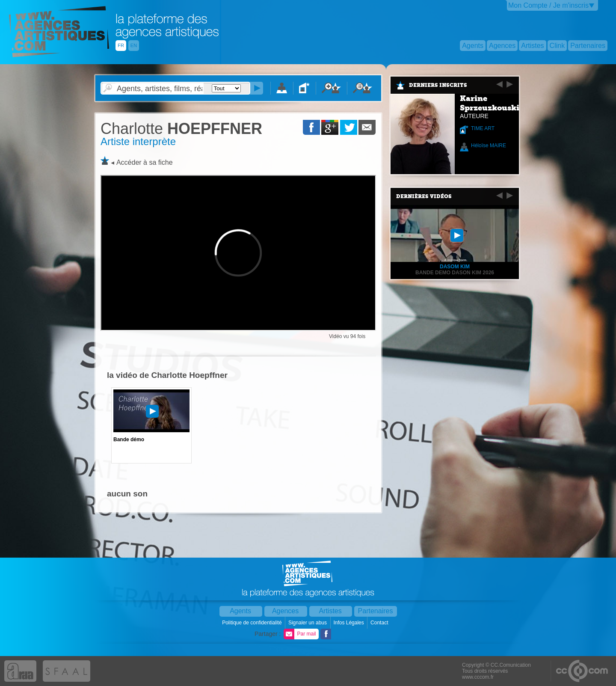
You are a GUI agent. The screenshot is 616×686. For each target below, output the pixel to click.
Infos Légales (349, 623)
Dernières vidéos (424, 196)
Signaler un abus (308, 623)
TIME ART (483, 128)
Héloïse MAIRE (489, 146)
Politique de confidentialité (253, 623)
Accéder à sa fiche (145, 162)
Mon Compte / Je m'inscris (548, 5)
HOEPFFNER (181, 129)
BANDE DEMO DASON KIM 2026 (455, 273)
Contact (380, 623)
